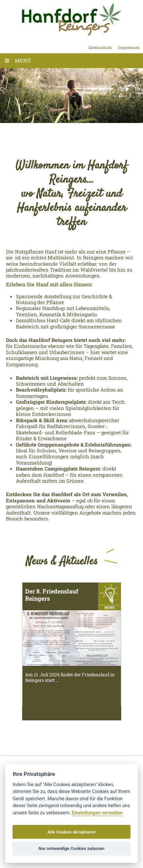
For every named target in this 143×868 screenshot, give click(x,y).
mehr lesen (71, 713)
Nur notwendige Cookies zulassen (71, 848)
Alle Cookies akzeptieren (71, 832)
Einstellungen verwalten (97, 813)
